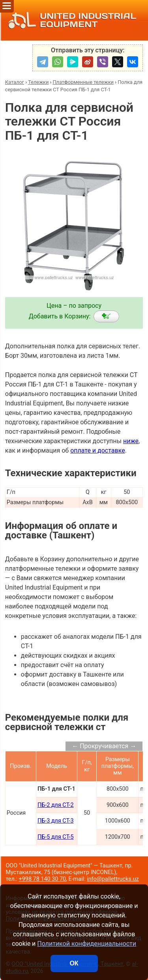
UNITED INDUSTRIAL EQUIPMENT (70, 20)
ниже (131, 441)
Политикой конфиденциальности (87, 944)
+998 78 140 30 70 (43, 879)
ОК (74, 963)
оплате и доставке (98, 450)
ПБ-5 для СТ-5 (56, 837)
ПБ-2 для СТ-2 (56, 805)
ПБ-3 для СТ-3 (56, 821)
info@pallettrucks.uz (113, 879)
